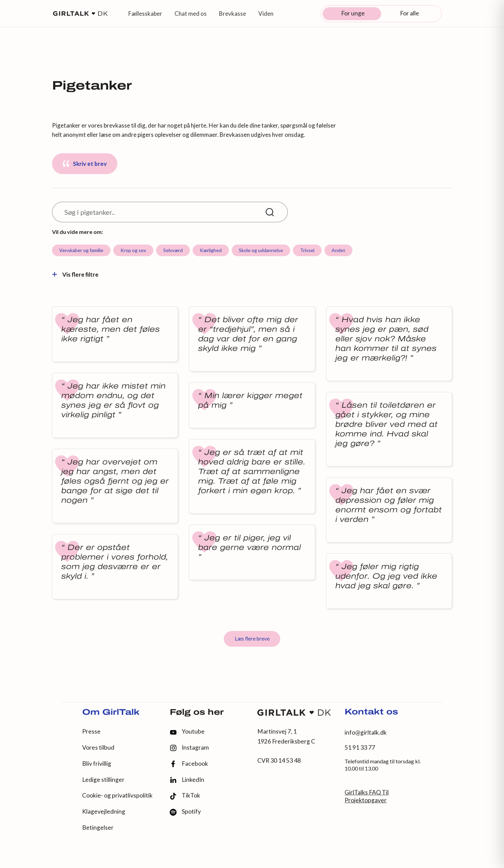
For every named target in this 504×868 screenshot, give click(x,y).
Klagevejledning (104, 811)
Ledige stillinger (103, 780)
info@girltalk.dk (366, 732)
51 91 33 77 (360, 747)
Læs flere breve (252, 639)
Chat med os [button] (191, 14)
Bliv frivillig (97, 764)
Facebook (189, 764)
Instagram (189, 748)
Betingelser (98, 827)
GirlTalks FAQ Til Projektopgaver (367, 796)
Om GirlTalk (111, 713)
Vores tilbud (98, 747)
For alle (410, 13)
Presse (91, 731)
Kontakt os (371, 712)
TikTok (185, 796)
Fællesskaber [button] (145, 14)
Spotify (185, 812)
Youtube (187, 731)
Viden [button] (266, 14)
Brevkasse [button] (232, 14)
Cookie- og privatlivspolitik (117, 795)
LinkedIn (187, 780)
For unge (353, 13)
